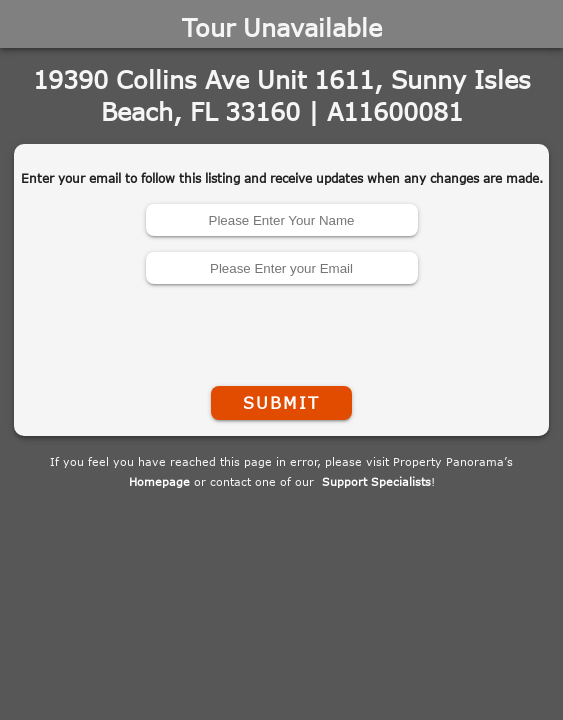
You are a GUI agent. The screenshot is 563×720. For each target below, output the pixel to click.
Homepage (159, 481)
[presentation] (282, 331)
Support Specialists (376, 481)
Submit (281, 403)
